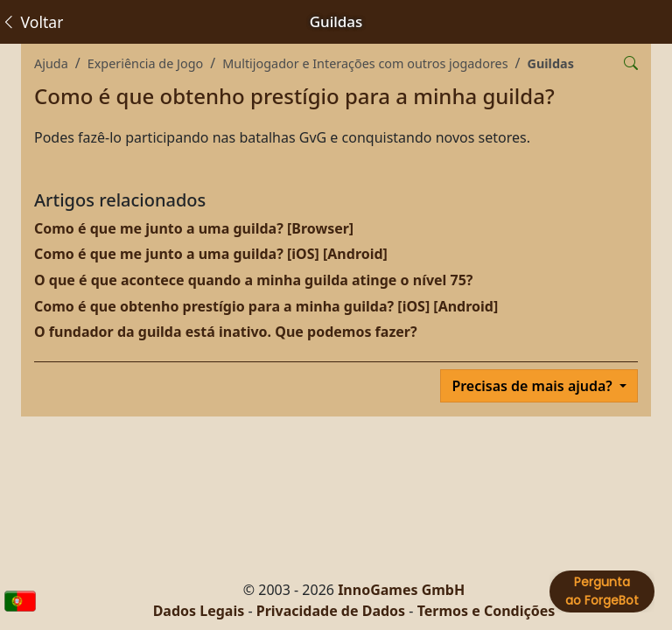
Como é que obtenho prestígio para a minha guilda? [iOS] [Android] (266, 306)
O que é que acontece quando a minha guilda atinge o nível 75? (253, 280)
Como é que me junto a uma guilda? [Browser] (194, 228)
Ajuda (51, 63)
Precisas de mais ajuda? (534, 386)
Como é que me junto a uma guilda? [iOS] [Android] (211, 254)
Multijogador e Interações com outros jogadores (365, 63)
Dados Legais (199, 611)
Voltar (32, 22)
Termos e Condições (486, 611)
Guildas (551, 63)
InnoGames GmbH (401, 590)
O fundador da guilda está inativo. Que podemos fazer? (226, 332)
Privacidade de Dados (331, 611)
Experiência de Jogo (146, 63)
